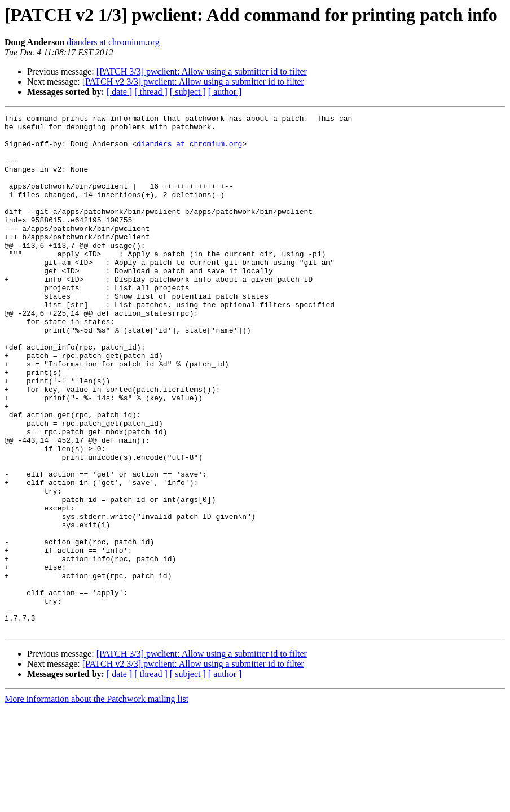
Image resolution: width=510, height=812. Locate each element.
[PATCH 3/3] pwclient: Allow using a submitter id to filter (202, 71)
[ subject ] (188, 92)
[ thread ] (151, 92)
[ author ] (225, 92)
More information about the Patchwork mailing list (96, 802)
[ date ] (119, 92)
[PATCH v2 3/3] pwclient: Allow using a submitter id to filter (193, 82)
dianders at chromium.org (113, 42)
